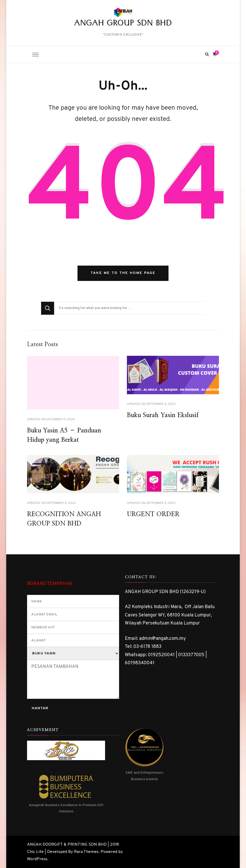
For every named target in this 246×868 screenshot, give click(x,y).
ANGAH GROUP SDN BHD (123, 24)
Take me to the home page (123, 273)
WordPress (37, 859)
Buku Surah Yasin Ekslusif (163, 415)
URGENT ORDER (153, 514)
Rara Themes (86, 852)
